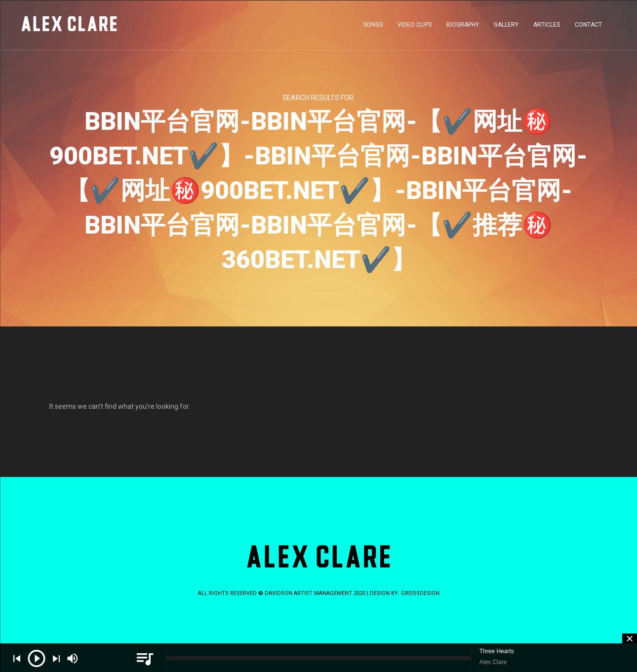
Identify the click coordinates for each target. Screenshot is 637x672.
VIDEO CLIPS (415, 27)
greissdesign (420, 593)
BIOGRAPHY (463, 27)
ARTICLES (547, 27)
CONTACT (588, 27)
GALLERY (506, 27)
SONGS (373, 27)
